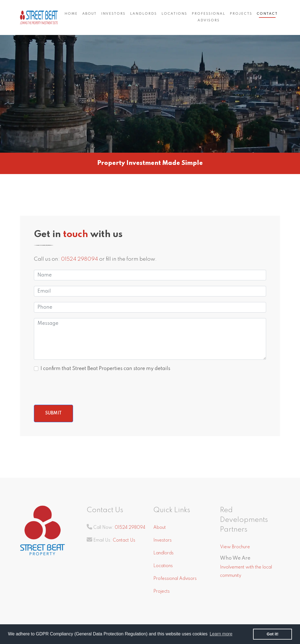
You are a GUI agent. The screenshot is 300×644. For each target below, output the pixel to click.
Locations (174, 14)
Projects (241, 14)
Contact (267, 14)
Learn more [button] (221, 634)
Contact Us (124, 540)
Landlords (143, 14)
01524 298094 (79, 259)
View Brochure (235, 547)
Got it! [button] (272, 634)
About (89, 14)
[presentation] (76, 388)
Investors (113, 14)
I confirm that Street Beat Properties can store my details (105, 369)
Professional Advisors (208, 17)
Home (71, 14)
